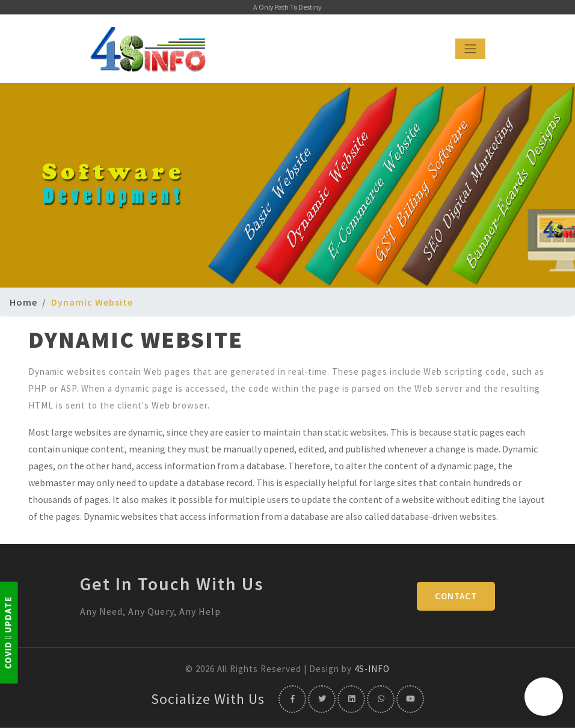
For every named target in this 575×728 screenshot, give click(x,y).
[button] (544, 697)
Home (23, 302)
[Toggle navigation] (470, 49)
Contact (456, 596)
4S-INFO (372, 669)
